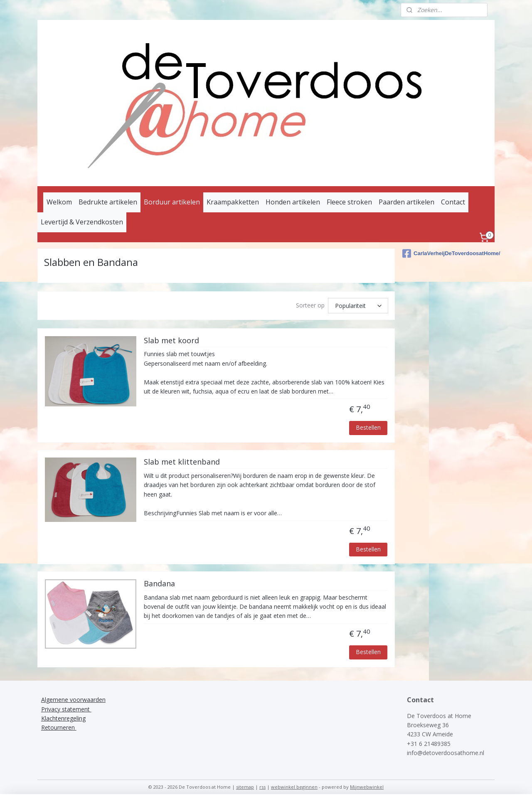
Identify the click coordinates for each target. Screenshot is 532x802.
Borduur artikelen (172, 202)
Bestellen (368, 427)
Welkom (59, 202)
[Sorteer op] (358, 306)
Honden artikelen (293, 202)
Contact (453, 202)
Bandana (159, 584)
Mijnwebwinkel (367, 787)
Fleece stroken (349, 202)
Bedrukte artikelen (108, 202)
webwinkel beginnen (294, 787)
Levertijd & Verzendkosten (82, 222)
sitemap (245, 787)
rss (262, 787)
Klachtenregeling (63, 718)
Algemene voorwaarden (73, 700)
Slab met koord (171, 341)
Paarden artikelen (406, 202)
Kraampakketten (233, 202)
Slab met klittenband (182, 462)
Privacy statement (66, 709)
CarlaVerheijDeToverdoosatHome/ (448, 253)
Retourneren (59, 727)
